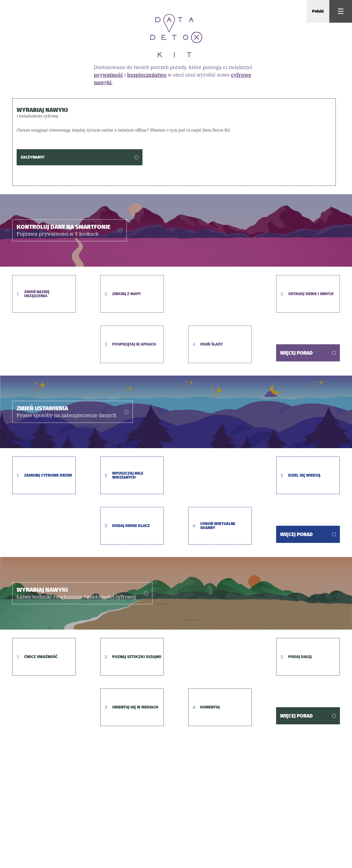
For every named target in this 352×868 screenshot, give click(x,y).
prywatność (108, 75)
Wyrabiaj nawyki (174, 113)
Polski (318, 11)
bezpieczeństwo (147, 75)
